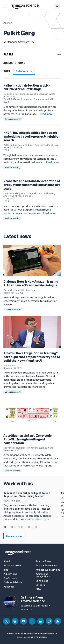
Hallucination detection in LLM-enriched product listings (27, 87)
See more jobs (14, 536)
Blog (6, 570)
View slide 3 (12, 527)
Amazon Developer (46, 566)
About (7, 561)
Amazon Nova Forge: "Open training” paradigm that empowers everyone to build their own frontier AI (32, 357)
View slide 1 (5, 527)
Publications (10, 574)
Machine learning (12, 167)
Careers (40, 585)
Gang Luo (28, 196)
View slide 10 (36, 527)
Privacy (41, 634)
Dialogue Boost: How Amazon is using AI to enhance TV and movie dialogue (31, 283)
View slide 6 (22, 527)
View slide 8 (29, 527)
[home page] (25, 5)
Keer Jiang (20, 94)
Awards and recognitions (43, 575)
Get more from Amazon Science (33, 599)
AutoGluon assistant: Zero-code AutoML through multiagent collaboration (28, 439)
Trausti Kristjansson (25, 290)
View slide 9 (32, 527)
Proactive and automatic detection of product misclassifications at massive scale (32, 185)
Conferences (11, 578)
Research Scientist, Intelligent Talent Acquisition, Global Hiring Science (27, 495)
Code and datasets (14, 583)
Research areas (12, 566)
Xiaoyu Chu (32, 94)
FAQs (38, 589)
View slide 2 (9, 527)
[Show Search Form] (57, 6)
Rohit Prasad (10, 365)
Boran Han (25, 448)
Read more (46, 114)
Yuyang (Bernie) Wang (42, 448)
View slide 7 (26, 527)
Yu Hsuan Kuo (10, 145)
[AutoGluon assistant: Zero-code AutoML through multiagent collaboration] (32, 414)
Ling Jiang (9, 94)
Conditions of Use (28, 634)
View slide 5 (19, 527)
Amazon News (43, 561)
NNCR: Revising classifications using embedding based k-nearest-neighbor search (32, 136)
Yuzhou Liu (9, 290)
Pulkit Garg (9, 97)
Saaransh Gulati (47, 94)
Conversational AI (13, 119)
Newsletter (42, 581)
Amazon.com (13, 634)
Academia (9, 587)
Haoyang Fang (11, 448)
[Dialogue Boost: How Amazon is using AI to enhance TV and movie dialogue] (32, 261)
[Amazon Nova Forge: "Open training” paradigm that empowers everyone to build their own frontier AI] (32, 332)
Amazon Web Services (48, 570)
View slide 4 (15, 527)
